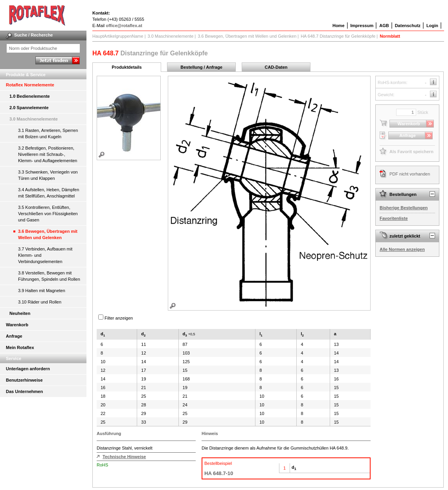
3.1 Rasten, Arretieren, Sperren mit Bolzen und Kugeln (48, 133)
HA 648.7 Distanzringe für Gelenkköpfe (338, 36)
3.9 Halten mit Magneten (42, 291)
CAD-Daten (276, 67)
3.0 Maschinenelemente (34, 119)
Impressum (362, 26)
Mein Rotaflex (20, 347)
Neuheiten (20, 313)
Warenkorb (17, 325)
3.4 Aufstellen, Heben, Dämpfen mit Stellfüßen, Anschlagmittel (49, 193)
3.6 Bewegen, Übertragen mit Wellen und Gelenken (48, 234)
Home (339, 26)
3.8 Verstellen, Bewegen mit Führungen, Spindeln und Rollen (49, 276)
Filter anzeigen (119, 318)
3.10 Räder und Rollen (40, 302)
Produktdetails (127, 67)
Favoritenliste (394, 218)
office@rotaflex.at (124, 26)
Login (432, 26)
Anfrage (14, 336)
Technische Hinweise (124, 457)
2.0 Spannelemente (29, 108)
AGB (384, 26)
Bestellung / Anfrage (201, 67)
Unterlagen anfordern (28, 369)
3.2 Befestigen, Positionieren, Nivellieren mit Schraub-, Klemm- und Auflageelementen (48, 154)
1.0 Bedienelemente (30, 96)
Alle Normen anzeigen (402, 249)
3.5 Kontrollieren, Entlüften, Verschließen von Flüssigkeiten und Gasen (48, 214)
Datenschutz (408, 26)
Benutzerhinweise (24, 380)
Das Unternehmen (24, 391)
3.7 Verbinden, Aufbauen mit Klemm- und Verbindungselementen (45, 255)
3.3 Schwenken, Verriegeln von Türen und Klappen (48, 175)
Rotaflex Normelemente (30, 85)
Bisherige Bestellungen (404, 208)
